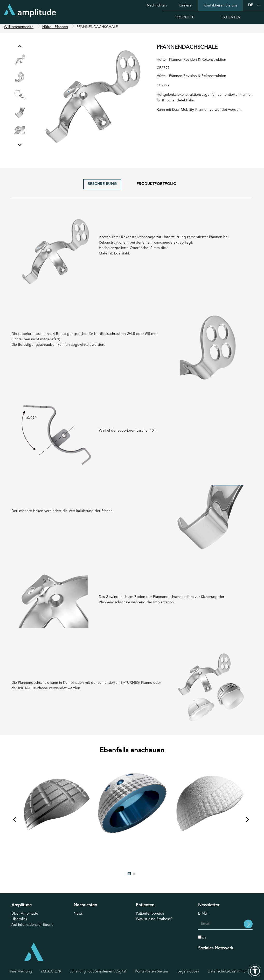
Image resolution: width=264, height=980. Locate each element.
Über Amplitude (25, 916)
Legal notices (188, 971)
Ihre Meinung (21, 971)
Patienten (231, 18)
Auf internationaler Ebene (32, 927)
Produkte (185, 18)
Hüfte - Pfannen (55, 30)
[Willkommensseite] (30, 12)
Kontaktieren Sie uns (220, 5)
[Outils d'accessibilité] (255, 971)
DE (202, 940)
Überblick (19, 922)
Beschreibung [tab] (102, 187)
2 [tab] (134, 876)
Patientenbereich (150, 916)
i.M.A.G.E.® (51, 971)
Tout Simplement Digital (106, 971)
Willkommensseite (19, 30)
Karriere (185, 5)
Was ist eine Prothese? (154, 922)
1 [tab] (129, 876)
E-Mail (203, 916)
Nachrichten (157, 5)
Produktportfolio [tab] (157, 187)
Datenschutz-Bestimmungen (231, 971)
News (78, 916)
